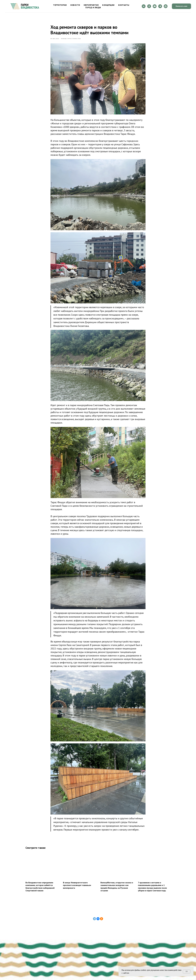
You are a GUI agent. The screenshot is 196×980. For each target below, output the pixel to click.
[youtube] (155, 6)
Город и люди (93, 7)
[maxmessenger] (166, 6)
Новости (75, 5)
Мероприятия (91, 5)
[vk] (144, 6)
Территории (60, 5)
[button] (181, 6)
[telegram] (160, 6)
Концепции (108, 5)
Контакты (124, 5)
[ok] (149, 6)
